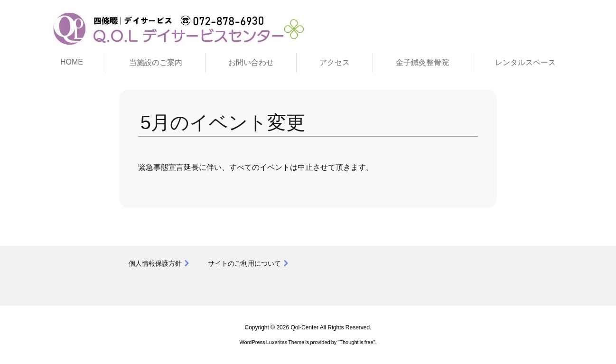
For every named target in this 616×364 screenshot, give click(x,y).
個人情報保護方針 (155, 263)
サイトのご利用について (244, 263)
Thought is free (356, 342)
